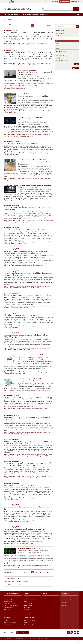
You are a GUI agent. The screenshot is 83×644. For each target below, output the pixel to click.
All (59, 54)
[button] (78, 51)
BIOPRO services (44, 15)
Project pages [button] (74, 2)
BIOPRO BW (55, 2)
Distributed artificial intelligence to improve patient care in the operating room (27, 208)
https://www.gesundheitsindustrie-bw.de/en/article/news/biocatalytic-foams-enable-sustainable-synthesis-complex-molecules (28, 566)
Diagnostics (26, 610)
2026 (59, 57)
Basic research (27, 612)
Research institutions (8, 625)
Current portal (61, 34)
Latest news (26, 597)
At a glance (6, 597)
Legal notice (33, 638)
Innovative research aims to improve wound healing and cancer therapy (27, 508)
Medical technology (8, 601)
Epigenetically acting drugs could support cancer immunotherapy (28, 295)
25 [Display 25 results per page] (33, 26)
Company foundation (8, 607)
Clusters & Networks (8, 612)
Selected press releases (29, 599)
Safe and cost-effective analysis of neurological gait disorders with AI (35, 73)
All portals (60, 35)
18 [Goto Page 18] (36, 572)
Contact (47, 638)
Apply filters (75, 68)
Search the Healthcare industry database (17, 581)
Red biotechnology (28, 603)
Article (58, 43)
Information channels (28, 625)
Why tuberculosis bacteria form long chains (20, 315)
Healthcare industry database (10, 623)
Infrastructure (7, 610)
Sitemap (40, 638)
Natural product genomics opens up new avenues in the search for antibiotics (33, 358)
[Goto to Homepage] (19, 9)
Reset (76, 64)
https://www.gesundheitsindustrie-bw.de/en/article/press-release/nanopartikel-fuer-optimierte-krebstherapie (28, 499)
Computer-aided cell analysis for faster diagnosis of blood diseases (28, 52)
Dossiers (25, 601)
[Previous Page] (13, 572)
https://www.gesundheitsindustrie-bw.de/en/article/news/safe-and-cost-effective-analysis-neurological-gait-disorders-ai (27, 88)
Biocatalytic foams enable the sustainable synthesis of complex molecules (33, 552)
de (78, 15)
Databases (35, 15)
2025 (59, 59)
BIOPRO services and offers (30, 620)
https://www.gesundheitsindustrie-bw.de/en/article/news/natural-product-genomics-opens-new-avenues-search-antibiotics (28, 373)
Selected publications (28, 614)
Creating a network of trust (28, 381)
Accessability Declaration (21, 638)
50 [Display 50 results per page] (37, 26)
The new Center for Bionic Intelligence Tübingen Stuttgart (25, 229)
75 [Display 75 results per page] (41, 26)
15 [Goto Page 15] (24, 572)
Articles (24, 15)
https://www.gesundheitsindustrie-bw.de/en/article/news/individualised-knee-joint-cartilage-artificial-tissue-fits (27, 179)
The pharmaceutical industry (10, 603)
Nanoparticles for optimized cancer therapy (20, 485)
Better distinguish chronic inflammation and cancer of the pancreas (28, 33)
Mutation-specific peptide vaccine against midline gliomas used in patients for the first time (28, 274)
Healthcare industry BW (14, 15)
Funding (58, 46)
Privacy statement (8, 638)
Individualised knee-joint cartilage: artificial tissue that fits (34, 163)
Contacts (26, 623)
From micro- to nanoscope (28, 187)
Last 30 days (61, 56)
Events (29, 15)
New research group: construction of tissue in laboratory (25, 529)
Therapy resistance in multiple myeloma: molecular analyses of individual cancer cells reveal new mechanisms (27, 464)
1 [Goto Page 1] (17, 572)
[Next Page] (52, 572)
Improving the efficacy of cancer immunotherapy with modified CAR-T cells (27, 419)
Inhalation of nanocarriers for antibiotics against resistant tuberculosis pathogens (33, 121)
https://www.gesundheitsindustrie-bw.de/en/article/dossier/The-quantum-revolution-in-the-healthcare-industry (29, 112)
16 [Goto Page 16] (28, 572)
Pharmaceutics (27, 607)
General (58, 41)
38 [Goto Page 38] (48, 572)
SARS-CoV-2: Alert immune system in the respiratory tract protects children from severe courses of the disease (26, 252)
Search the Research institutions (14, 585)
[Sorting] (47, 25)
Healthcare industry (64, 2)
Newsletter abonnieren (23, 633)
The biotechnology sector (9, 599)
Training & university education (11, 605)
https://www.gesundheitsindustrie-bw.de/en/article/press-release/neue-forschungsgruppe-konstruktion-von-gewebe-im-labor (24, 542)
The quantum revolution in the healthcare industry (33, 97)
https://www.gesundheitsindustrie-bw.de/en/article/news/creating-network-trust (27, 390)
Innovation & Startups (66, 599)
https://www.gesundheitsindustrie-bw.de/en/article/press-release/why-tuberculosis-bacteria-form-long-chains (27, 327)
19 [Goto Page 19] (40, 572)
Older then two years (63, 60)
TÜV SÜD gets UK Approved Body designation (22, 144)
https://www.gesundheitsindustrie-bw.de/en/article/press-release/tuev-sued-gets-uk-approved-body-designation (28, 154)
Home (5, 20)
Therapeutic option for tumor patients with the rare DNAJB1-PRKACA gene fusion (27, 336)
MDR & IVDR (64, 597)
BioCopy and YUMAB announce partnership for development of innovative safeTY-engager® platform (28, 442)
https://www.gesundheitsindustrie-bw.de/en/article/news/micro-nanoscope (25, 200)
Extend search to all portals (13, 578)
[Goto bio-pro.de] (9, 2)
